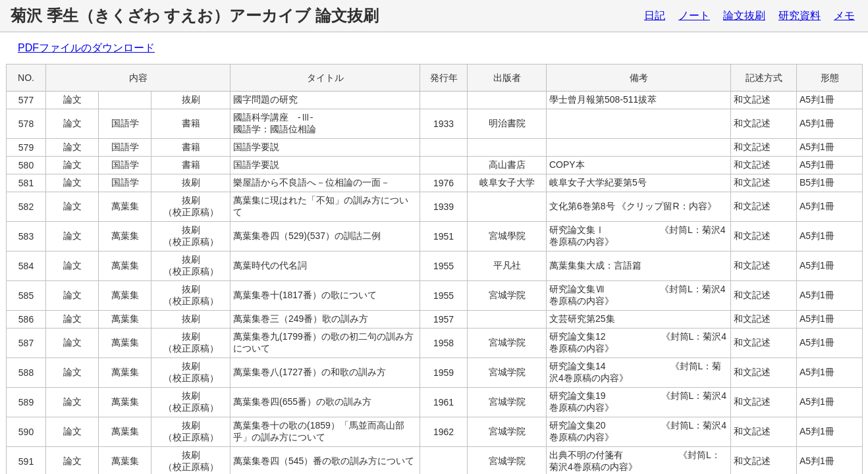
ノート (694, 15)
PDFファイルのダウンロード (86, 48)
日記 (655, 15)
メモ (844, 15)
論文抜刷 (744, 15)
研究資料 (800, 15)
